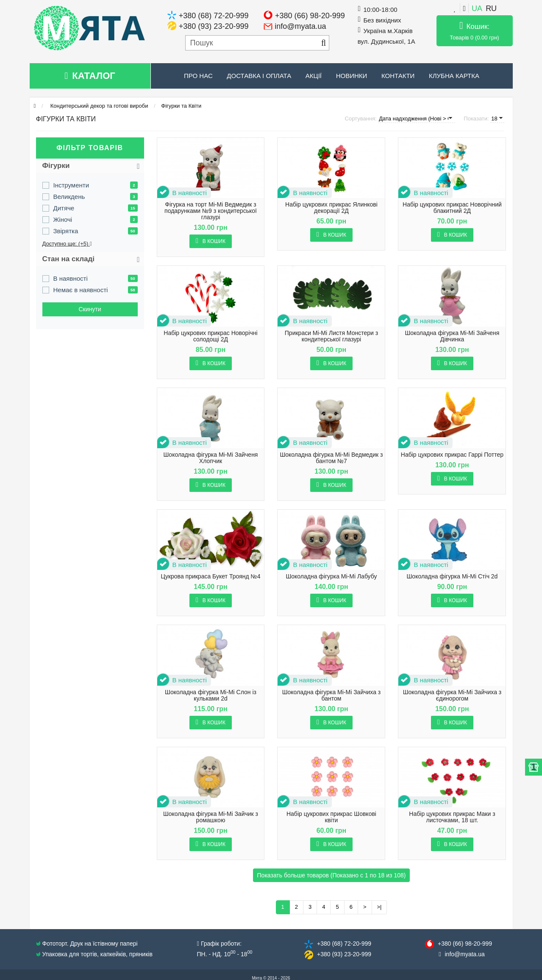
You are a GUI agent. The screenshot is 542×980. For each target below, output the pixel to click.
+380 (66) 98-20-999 (310, 16)
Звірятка (66, 231)
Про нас (198, 76)
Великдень (69, 197)
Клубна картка (454, 76)
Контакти (398, 76)
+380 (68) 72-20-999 (214, 16)
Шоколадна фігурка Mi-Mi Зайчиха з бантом (332, 695)
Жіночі (63, 219)
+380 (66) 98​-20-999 (465, 944)
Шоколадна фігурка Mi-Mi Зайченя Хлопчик (211, 458)
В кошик (211, 241)
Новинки (352, 76)
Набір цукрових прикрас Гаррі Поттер (452, 455)
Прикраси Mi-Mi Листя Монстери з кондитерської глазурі (331, 336)
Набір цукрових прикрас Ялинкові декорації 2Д (331, 208)
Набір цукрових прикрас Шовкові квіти (331, 817)
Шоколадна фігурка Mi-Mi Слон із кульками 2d (211, 695)
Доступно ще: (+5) (67, 244)
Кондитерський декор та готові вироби (98, 106)
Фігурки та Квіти (181, 106)
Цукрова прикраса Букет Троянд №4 (211, 577)
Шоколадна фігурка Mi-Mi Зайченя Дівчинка (452, 336)
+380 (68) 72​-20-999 (344, 944)
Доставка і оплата (259, 76)
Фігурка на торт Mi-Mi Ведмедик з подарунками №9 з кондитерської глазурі (211, 211)
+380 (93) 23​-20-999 (344, 954)
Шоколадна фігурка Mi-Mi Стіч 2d (452, 577)
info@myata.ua (300, 26)
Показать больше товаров (332, 875)
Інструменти (71, 185)
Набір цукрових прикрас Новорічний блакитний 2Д (452, 208)
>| (379, 907)
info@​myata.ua (465, 954)
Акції (314, 76)
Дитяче (64, 208)
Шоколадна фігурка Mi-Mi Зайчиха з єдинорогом (452, 695)
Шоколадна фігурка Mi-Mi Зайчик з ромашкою (211, 817)
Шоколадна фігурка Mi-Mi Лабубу (331, 577)
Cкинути (90, 309)
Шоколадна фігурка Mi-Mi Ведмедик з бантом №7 (331, 458)
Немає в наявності (81, 290)
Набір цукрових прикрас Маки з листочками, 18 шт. (452, 817)
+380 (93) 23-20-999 (214, 26)
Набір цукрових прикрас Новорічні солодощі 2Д (210, 336)
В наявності (71, 278)
